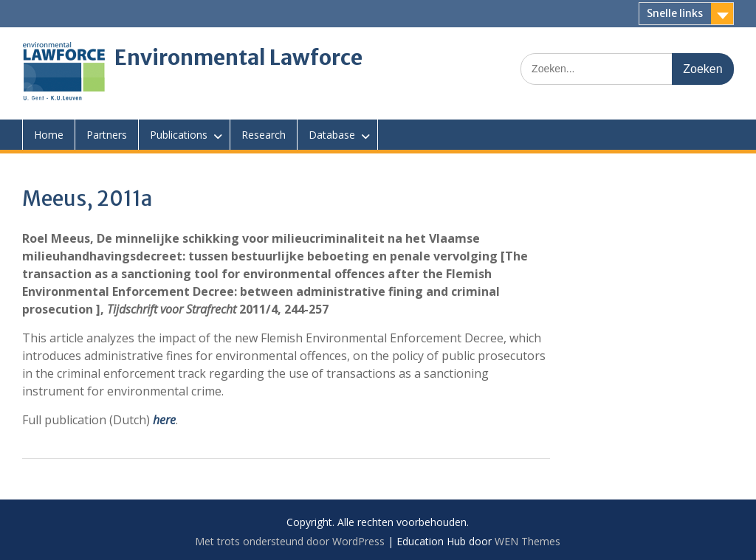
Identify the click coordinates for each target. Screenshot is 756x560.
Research (264, 135)
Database (332, 135)
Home (49, 135)
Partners (107, 135)
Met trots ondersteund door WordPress (290, 541)
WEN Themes (528, 541)
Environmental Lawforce (238, 58)
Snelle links (675, 13)
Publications (179, 135)
